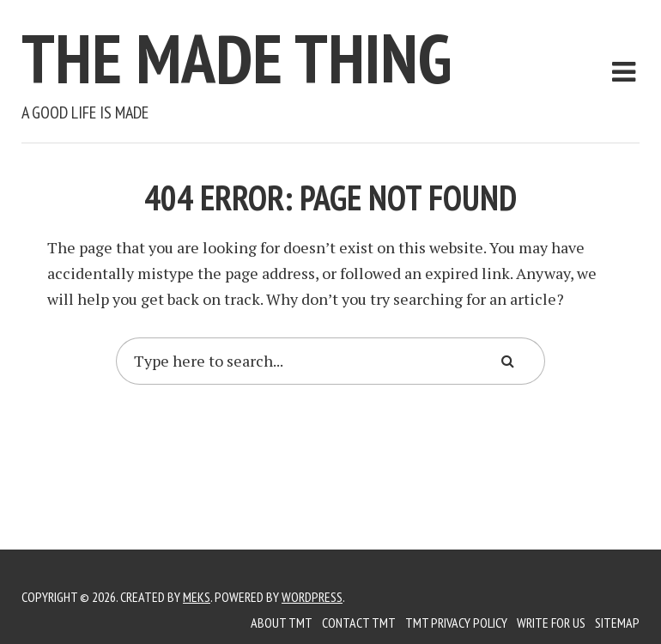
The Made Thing (237, 58)
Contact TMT (359, 623)
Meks (197, 597)
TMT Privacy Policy (456, 623)
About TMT (282, 623)
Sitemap (617, 623)
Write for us (551, 623)
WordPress (312, 597)
